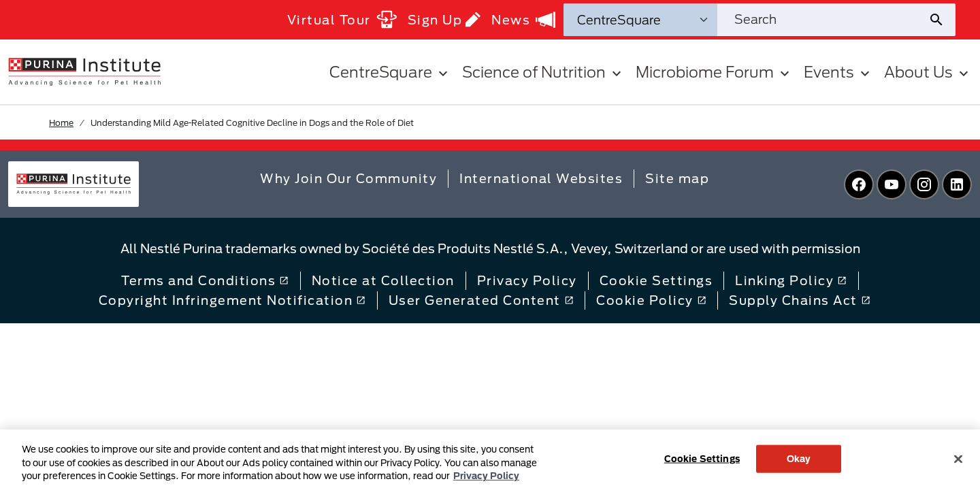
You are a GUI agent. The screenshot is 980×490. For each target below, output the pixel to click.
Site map (677, 178)
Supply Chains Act (800, 300)
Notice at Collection (383, 280)
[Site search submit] (942, 20)
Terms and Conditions (205, 280)
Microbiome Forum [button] (714, 72)
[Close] (958, 459)
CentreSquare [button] (390, 72)
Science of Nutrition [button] (543, 72)
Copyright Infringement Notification (232, 300)
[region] (490, 460)
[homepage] (84, 71)
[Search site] (822, 20)
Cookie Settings (656, 280)
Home (61, 122)
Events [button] (838, 72)
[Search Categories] (640, 20)
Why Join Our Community (348, 178)
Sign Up (444, 19)
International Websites (541, 178)
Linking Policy (791, 280)
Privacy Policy (527, 280)
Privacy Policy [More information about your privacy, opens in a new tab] (486, 476)
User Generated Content (481, 300)
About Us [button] (928, 72)
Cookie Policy (651, 300)
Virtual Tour (342, 19)
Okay (799, 458)
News (523, 20)
